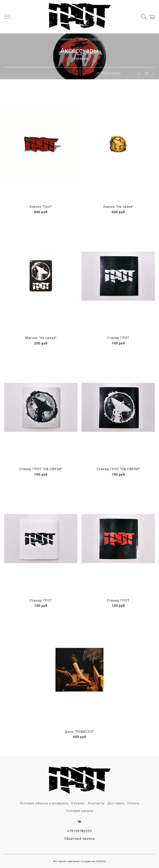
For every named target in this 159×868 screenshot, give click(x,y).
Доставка (116, 803)
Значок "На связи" (118, 207)
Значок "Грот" (41, 207)
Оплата (133, 803)
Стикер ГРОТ (118, 338)
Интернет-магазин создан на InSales (79, 861)
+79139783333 (79, 831)
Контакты (96, 803)
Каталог (78, 803)
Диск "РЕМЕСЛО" (80, 732)
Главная (66, 39)
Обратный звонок (79, 839)
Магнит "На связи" (41, 338)
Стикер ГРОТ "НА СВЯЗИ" (41, 469)
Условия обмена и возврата (44, 803)
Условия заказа (79, 811)
